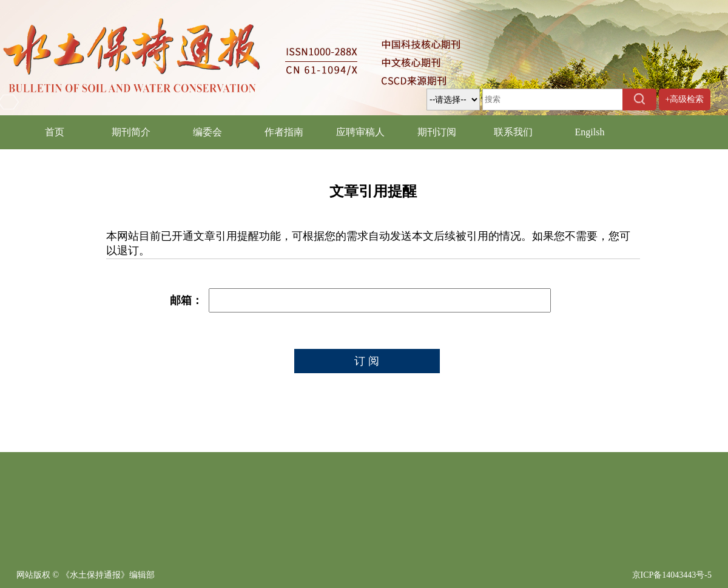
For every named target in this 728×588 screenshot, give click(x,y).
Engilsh (590, 132)
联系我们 (513, 132)
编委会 (207, 132)
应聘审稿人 (360, 132)
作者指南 (284, 132)
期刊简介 (131, 132)
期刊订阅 (437, 132)
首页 (55, 132)
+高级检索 (685, 99)
